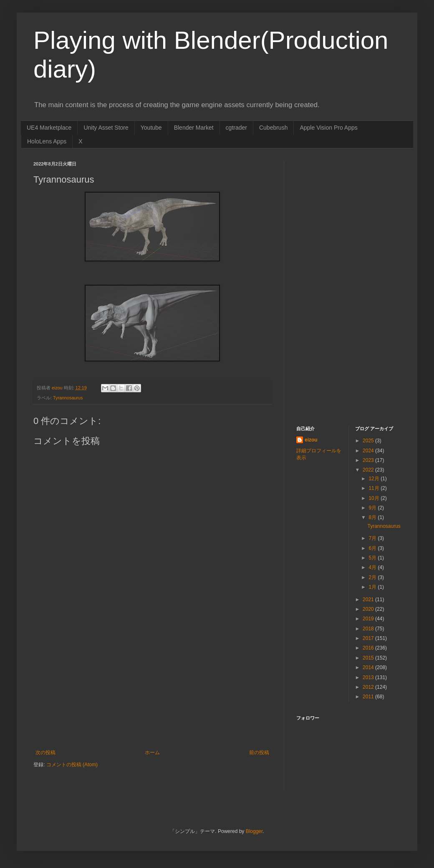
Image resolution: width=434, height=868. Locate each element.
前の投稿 (259, 753)
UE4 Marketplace (49, 128)
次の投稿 (45, 753)
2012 (369, 687)
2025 (369, 441)
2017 (369, 638)
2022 (369, 470)
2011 (369, 697)
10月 (375, 498)
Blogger (254, 831)
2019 (369, 619)
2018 (369, 629)
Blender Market (194, 128)
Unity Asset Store (106, 128)
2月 (373, 577)
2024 (369, 451)
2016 (369, 648)
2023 (369, 460)
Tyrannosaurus (68, 398)
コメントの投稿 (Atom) (72, 765)
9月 (373, 508)
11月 (375, 488)
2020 (369, 609)
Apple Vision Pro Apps (328, 128)
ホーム (152, 753)
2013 (369, 677)
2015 (369, 658)
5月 (373, 558)
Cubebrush (274, 128)
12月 (375, 479)
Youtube (151, 128)
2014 (369, 667)
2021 (369, 600)
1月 (373, 587)
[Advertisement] (152, 687)
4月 (373, 567)
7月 (373, 538)
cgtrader (236, 128)
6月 (373, 548)
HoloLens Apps (47, 141)
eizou (311, 440)
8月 (373, 517)
